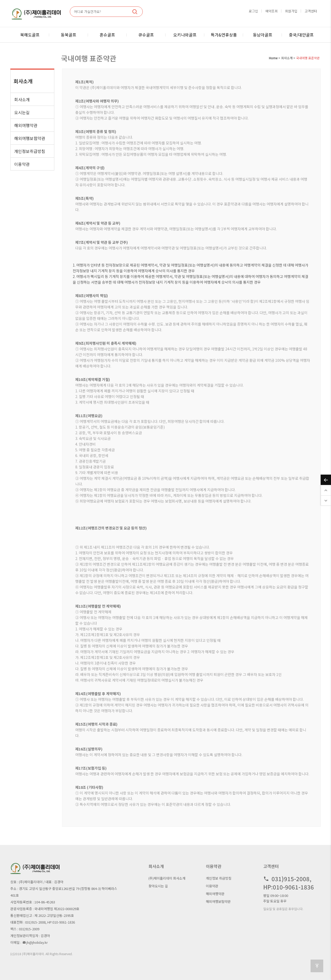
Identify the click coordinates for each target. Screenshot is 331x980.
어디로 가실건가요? (88, 12)
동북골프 (69, 35)
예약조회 (272, 11)
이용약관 (22, 164)
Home (273, 58)
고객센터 (311, 11)
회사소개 (22, 99)
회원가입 (291, 11)
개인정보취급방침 (30, 151)
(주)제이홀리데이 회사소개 (167, 878)
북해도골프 (30, 35)
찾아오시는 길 (158, 886)
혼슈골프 (107, 35)
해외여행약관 (26, 125)
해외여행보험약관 (30, 138)
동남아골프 (263, 35)
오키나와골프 (185, 35)
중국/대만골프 (301, 35)
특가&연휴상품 (224, 35)
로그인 (253, 11)
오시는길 (22, 112)
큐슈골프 (146, 35)
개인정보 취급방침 (219, 878)
